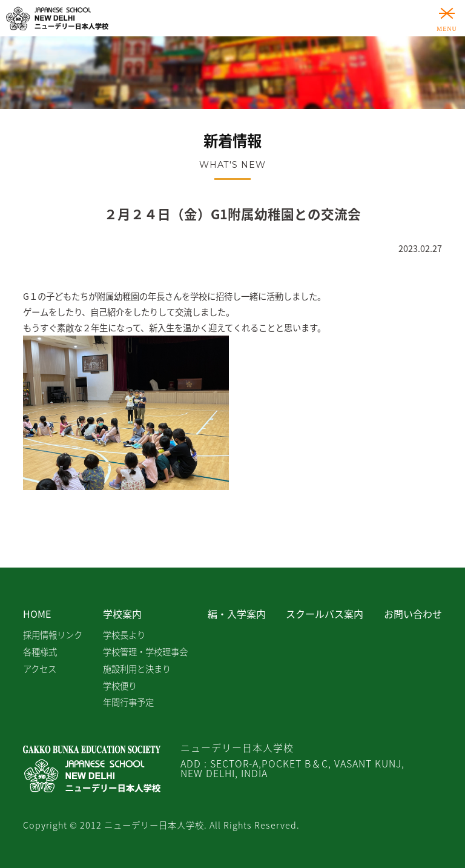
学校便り (120, 686)
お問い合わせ (413, 614)
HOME (37, 614)
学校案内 (122, 614)
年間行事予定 (128, 702)
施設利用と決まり (137, 669)
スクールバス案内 (325, 614)
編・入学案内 (237, 614)
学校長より (124, 635)
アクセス (40, 669)
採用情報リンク (53, 635)
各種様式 (40, 652)
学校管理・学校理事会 (145, 652)
